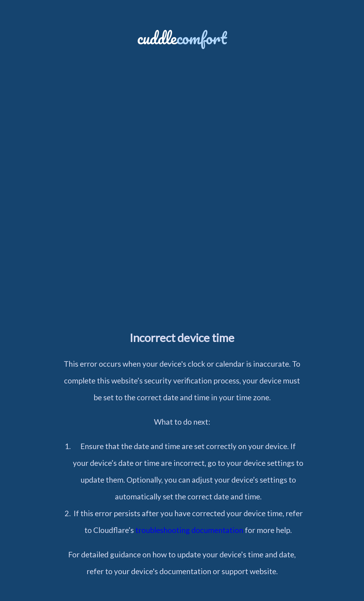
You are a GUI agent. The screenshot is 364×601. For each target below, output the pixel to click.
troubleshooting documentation (189, 530)
